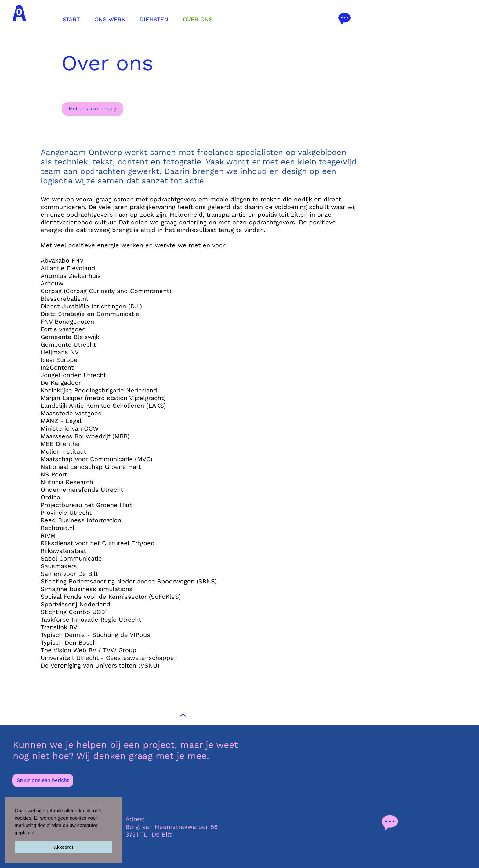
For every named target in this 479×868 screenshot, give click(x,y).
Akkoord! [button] (63, 847)
